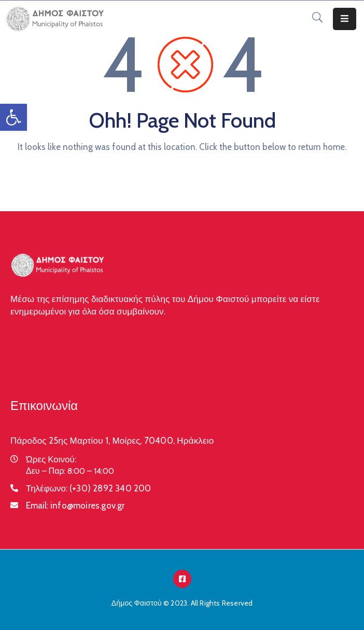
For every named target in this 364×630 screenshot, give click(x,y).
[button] (13, 117)
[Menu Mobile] (345, 19)
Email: (75, 505)
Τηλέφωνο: (89, 488)
